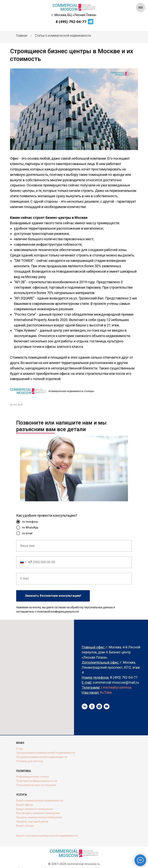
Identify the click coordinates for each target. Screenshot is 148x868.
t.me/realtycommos (116, 683)
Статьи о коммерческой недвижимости (63, 36)
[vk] (85, 702)
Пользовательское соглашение (36, 780)
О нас (20, 744)
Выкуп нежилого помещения (34, 804)
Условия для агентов (30, 756)
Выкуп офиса (24, 800)
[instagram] (99, 702)
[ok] (92, 702)
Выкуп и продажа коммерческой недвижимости (47, 831)
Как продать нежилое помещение (38, 808)
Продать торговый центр (32, 817)
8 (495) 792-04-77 (71, 22)
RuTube (106, 688)
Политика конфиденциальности (37, 776)
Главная (22, 36)
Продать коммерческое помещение (39, 812)
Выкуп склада (25, 821)
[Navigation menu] (140, 8)
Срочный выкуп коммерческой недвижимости (46, 748)
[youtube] (107, 702)
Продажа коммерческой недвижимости (42, 752)
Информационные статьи (32, 772)
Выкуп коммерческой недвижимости (40, 796)
